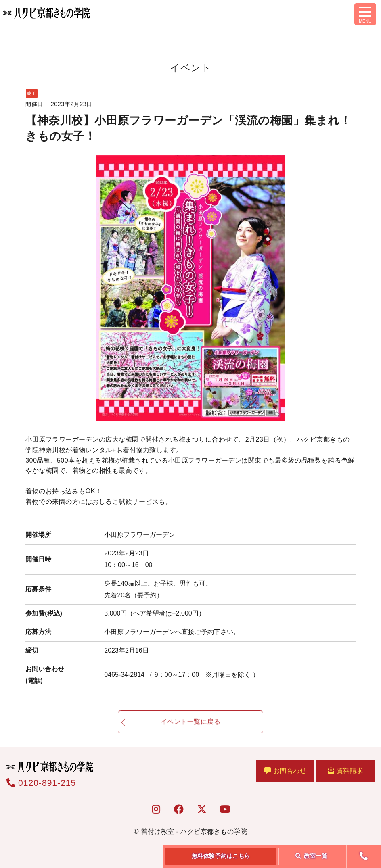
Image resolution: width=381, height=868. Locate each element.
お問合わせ (285, 771)
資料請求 (345, 771)
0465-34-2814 (181, 675)
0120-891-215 (41, 783)
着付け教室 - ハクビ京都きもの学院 (194, 831)
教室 (312, 856)
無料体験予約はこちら (221, 856)
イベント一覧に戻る (191, 726)
